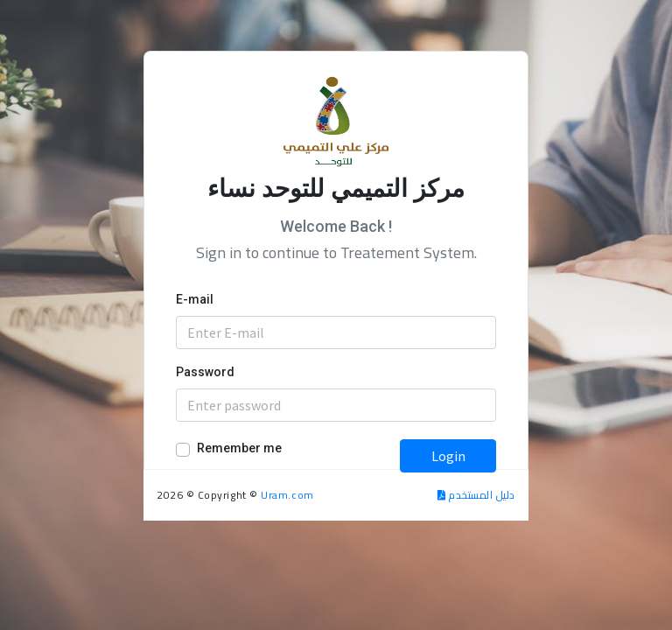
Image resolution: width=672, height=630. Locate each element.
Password (205, 372)
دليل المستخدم (476, 495)
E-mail (195, 299)
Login (448, 456)
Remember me (239, 448)
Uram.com (287, 495)
